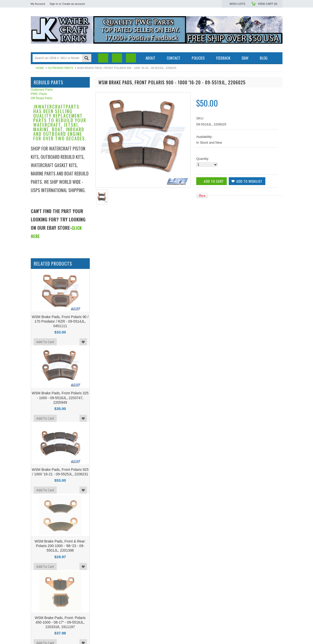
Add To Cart (45, 342)
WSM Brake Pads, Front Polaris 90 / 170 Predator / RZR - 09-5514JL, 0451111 (60, 321)
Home (40, 68)
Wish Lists (237, 4)
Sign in (54, 4)
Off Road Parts (42, 98)
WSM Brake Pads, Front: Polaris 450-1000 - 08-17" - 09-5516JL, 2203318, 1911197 (60, 622)
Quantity (202, 159)
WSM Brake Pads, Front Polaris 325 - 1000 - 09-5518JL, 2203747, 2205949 (60, 398)
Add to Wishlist (83, 342)
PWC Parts (39, 94)
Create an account (73, 4)
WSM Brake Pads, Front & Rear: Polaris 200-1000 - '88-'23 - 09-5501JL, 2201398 (60, 546)
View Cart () (267, 4)
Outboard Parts (61, 68)
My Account (38, 4)
